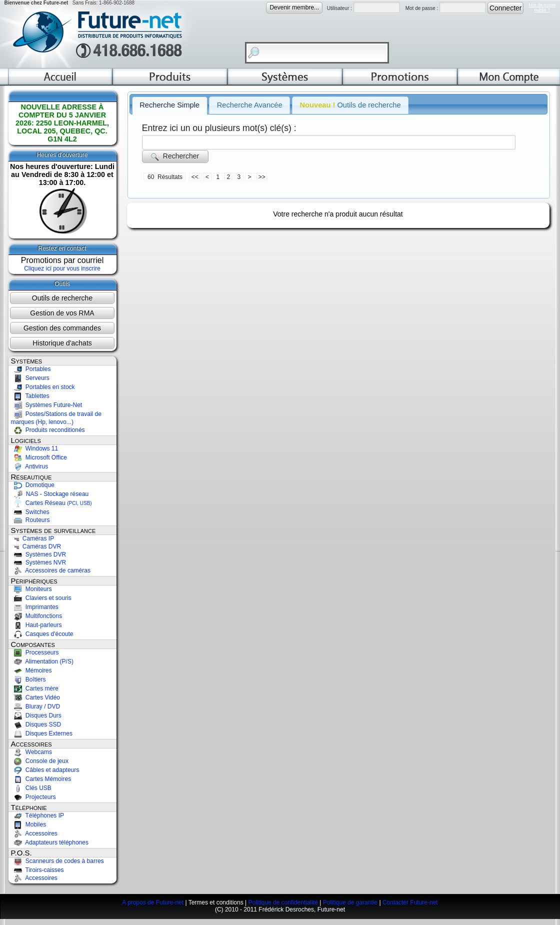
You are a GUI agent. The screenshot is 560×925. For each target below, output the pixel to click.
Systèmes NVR (39, 562)
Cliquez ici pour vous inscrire (62, 268)
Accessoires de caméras (51, 570)
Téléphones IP (38, 815)
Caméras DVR (36, 546)
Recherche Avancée (250, 105)
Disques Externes (42, 733)
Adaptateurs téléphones (50, 842)
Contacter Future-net (410, 902)
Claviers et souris (41, 598)
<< (196, 177)
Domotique (33, 485)
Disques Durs (36, 715)
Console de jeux (40, 761)
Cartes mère (35, 688)
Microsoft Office (39, 457)
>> (262, 177)
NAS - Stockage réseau (50, 494)
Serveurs (30, 378)
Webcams (31, 752)
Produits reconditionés (48, 430)
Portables (31, 369)
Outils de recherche (62, 298)
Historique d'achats (62, 343)
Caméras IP (33, 538)
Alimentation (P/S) (42, 661)
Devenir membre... (294, 7)
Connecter (506, 8)
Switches (30, 512)
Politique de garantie (350, 902)
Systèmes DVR (39, 554)
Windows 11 (35, 448)
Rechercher (175, 156)
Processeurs (35, 652)
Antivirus (30, 466)
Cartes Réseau (51, 503)
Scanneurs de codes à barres (57, 861)
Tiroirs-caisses (37, 870)
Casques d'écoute (42, 634)
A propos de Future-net (153, 902)
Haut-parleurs (36, 625)
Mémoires (31, 670)
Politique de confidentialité (283, 902)
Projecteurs (33, 797)
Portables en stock (43, 387)
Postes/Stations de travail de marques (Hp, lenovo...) (56, 418)
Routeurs (30, 520)
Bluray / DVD (36, 706)
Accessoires (34, 833)
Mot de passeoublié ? (542, 7)
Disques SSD (36, 724)
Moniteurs (31, 589)
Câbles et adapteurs (45, 770)
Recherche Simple (169, 105)
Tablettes (30, 396)
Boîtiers (28, 679)
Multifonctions (37, 616)
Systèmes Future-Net (47, 405)
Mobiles (29, 824)
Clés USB (31, 788)
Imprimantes (35, 607)
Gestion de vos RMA (62, 313)
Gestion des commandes (62, 328)
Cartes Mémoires (41, 779)
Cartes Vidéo (36, 697)
